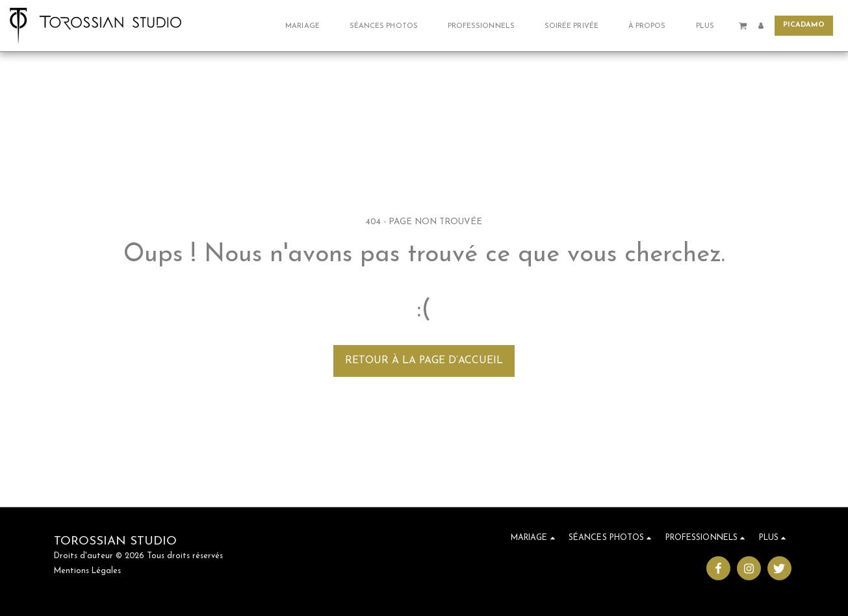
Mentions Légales (87, 571)
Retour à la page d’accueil (424, 361)
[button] (307, 26)
